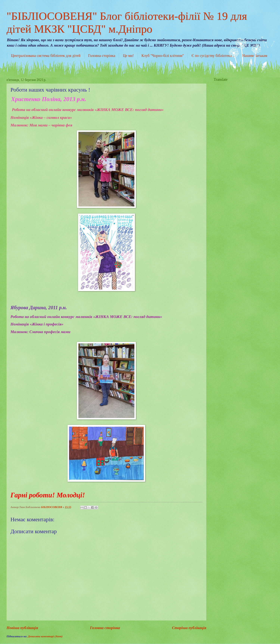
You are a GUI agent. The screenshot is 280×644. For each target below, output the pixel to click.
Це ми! (128, 56)
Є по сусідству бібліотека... (213, 56)
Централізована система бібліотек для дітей (46, 56)
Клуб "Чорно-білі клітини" (163, 56)
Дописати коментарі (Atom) (45, 636)
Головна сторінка (102, 56)
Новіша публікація (22, 628)
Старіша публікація (189, 628)
